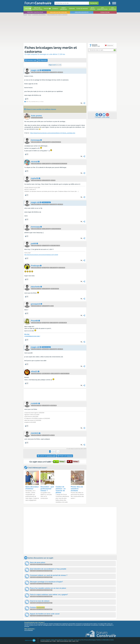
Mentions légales (63, 640)
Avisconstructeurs (102, 9)
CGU (82, 640)
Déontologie (92, 640)
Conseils (55, 9)
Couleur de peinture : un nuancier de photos (61, 490)
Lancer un (47, 456)
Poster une (65, 456)
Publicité (98, 640)
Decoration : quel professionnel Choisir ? (47, 489)
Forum (27, 9)
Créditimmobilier (64, 9)
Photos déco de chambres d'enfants (77, 489)
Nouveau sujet (31, 60)
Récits (37, 9)
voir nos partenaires (29, 630)
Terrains (72, 9)
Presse (86, 640)
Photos (46, 9)
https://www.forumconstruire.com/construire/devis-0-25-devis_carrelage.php (53, 133)
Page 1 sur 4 (53, 65)
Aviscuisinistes (112, 9)
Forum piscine (105, 12)
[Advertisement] (70, 29)
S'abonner (109, 45)
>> (60, 65)
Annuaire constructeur (35, 12)
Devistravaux (92, 9)
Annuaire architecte (82, 12)
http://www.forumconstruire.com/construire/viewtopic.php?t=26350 (41, 255)
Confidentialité (105, 640)
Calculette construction (74, 640)
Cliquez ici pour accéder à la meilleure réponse (41, 109)
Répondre (42, 60)
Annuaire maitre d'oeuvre (58, 12)
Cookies (112, 640)
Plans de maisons (82, 9)
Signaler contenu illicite (52, 640)
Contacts (43, 640)
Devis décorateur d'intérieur (32, 488)
